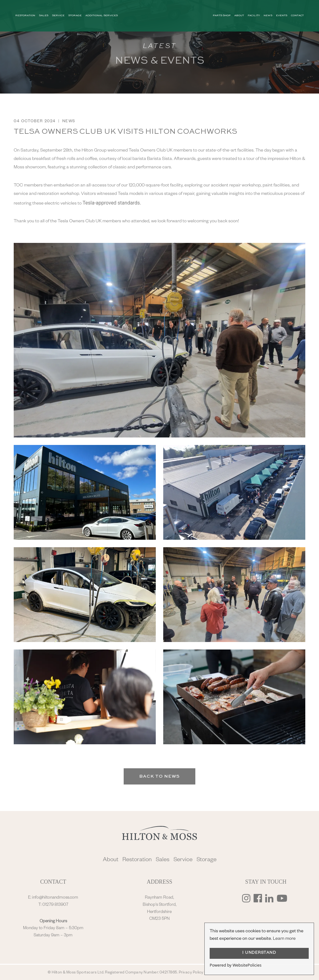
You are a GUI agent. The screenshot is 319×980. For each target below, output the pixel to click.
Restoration (137, 860)
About (111, 860)
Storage (207, 860)
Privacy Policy (191, 973)
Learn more (284, 939)
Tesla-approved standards (111, 203)
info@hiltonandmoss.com (55, 898)
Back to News (159, 776)
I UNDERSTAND (259, 953)
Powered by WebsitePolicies (236, 965)
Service (183, 860)
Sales (163, 860)
